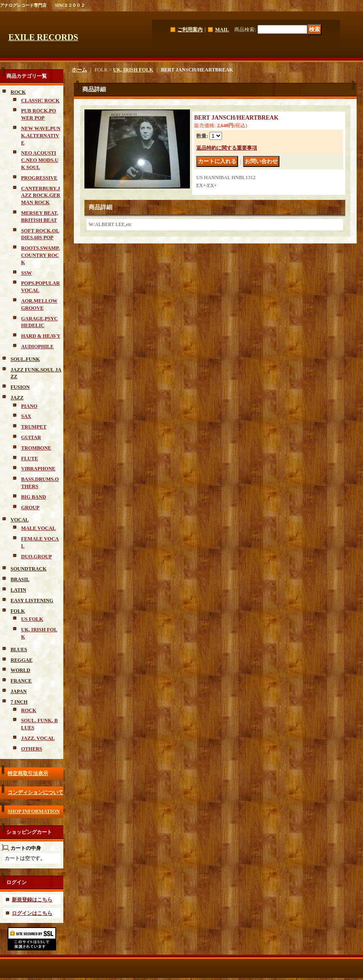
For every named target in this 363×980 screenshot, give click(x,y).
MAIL (222, 30)
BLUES (19, 650)
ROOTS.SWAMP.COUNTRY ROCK (41, 255)
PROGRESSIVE (39, 178)
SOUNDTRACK (28, 569)
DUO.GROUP (37, 557)
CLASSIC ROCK (40, 101)
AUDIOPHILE (37, 347)
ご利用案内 (190, 30)
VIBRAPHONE (38, 469)
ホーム (79, 70)
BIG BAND (34, 497)
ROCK (18, 92)
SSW (26, 273)
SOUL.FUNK (25, 359)
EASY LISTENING (32, 601)
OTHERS (32, 749)
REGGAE (22, 660)
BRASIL (20, 579)
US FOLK (32, 619)
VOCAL (20, 520)
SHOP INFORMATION (34, 811)
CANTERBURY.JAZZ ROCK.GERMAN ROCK (41, 196)
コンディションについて (35, 792)
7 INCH (19, 702)
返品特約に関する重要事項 (227, 148)
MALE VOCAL (38, 528)
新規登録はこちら (32, 900)
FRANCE (21, 681)
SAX (26, 416)
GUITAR (31, 437)
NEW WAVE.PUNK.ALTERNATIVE (41, 136)
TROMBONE (36, 448)
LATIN (18, 590)
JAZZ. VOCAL (38, 738)
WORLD (20, 670)
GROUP (30, 508)
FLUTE (30, 459)
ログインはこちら (32, 913)
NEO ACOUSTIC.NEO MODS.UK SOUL (40, 160)
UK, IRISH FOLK (133, 70)
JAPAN (19, 691)
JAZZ (17, 398)
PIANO (29, 406)
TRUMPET (34, 427)
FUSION (20, 387)
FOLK (18, 611)
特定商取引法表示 (28, 773)
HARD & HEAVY (41, 336)
